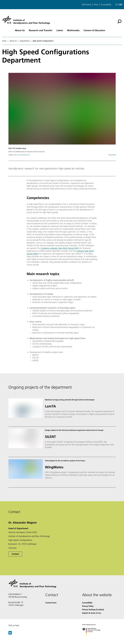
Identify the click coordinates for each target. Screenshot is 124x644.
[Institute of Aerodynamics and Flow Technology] (26, 20)
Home (4, 41)
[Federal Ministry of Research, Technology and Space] (93, 638)
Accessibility (106, 5)
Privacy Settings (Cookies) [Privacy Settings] (93, 609)
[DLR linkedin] (10, 634)
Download (112, 155)
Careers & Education (94, 30)
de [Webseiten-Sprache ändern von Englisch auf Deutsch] (117, 5)
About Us (20, 30)
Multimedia (73, 30)
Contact (15, 554)
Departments (25, 41)
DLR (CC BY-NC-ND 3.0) (22, 155)
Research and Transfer (41, 30)
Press (96, 5)
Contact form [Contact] (51, 603)
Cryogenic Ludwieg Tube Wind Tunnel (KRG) (60, 248)
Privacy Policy (88, 606)
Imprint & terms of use (92, 613)
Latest (60, 30)
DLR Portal (87, 5)
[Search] (119, 22)
